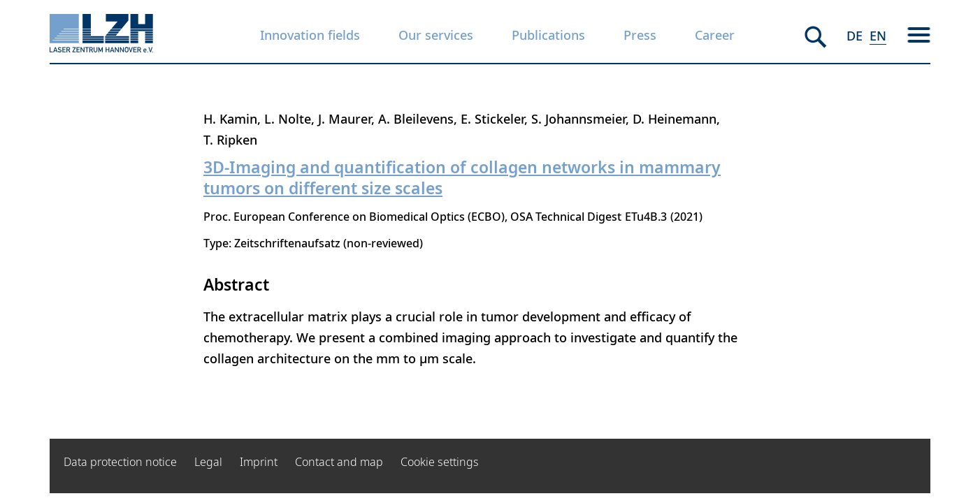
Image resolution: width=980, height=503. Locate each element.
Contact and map (339, 462)
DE (855, 36)
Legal (208, 462)
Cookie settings (440, 462)
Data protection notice (120, 462)
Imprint (259, 462)
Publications (548, 35)
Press (640, 35)
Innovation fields (310, 35)
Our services (436, 35)
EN (878, 36)
